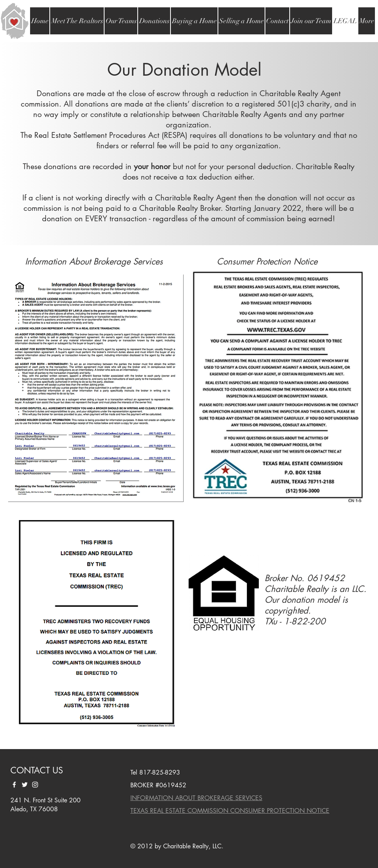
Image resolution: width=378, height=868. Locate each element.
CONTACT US (37, 770)
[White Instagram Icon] (35, 785)
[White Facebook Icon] (14, 785)
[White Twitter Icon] (25, 785)
